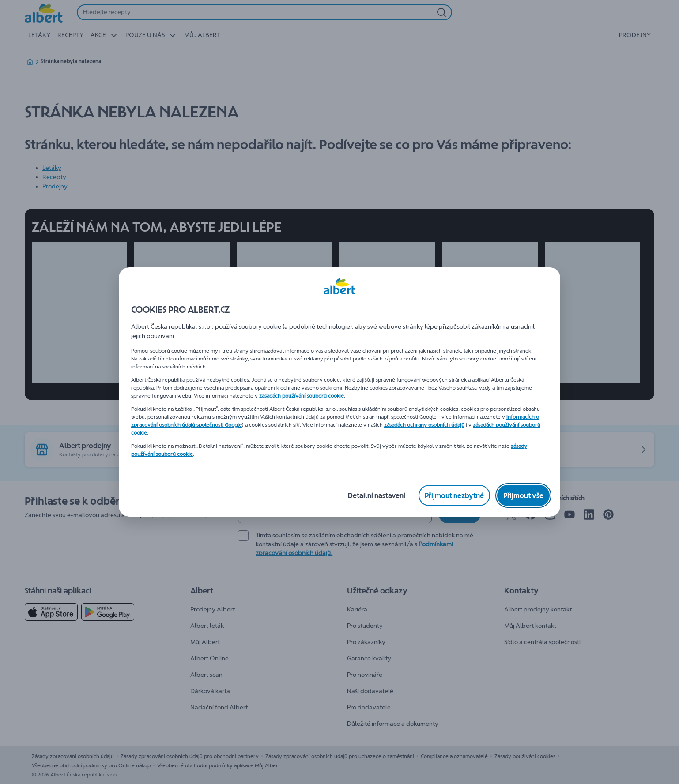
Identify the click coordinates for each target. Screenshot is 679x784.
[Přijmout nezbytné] (454, 495)
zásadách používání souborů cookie (302, 396)
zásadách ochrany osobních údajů (424, 425)
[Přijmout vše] (523, 495)
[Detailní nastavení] (377, 495)
